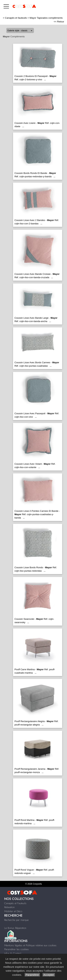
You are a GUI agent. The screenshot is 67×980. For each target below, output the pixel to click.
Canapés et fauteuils (16, 18)
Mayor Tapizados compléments (46, 18)
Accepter (49, 975)
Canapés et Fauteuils (15, 903)
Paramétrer (32, 975)
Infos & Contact (13, 953)
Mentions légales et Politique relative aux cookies (30, 945)
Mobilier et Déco (13, 911)
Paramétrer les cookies (17, 949)
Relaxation (9, 907)
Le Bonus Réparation (15, 928)
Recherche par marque (16, 920)
